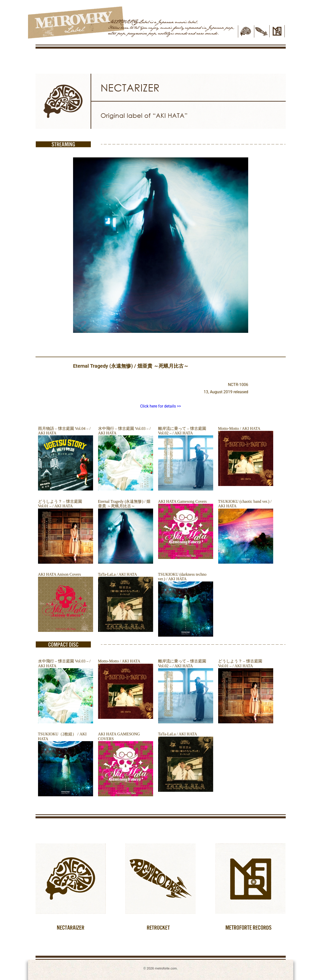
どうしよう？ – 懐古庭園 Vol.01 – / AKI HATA (60, 504)
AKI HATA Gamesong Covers (183, 501)
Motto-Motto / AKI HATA (239, 428)
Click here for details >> (160, 406)
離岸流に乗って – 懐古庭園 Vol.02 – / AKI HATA (182, 431)
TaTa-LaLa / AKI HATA (118, 574)
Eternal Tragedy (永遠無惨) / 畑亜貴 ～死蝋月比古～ (124, 504)
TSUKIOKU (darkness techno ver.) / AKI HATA (182, 577)
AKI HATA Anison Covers (60, 574)
